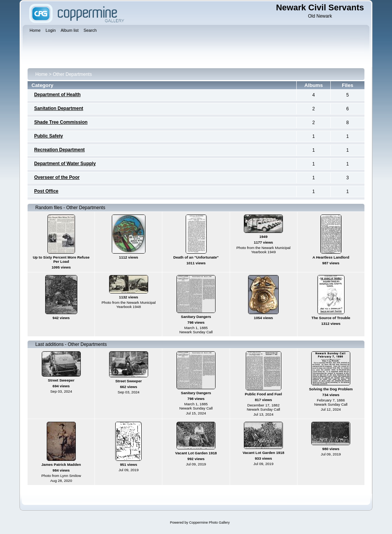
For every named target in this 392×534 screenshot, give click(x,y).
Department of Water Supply (65, 164)
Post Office (46, 191)
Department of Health (57, 95)
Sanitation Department (59, 108)
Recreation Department (59, 150)
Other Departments (72, 74)
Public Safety (48, 136)
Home (41, 74)
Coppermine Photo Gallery (209, 523)
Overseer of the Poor (57, 177)
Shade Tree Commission (61, 122)
